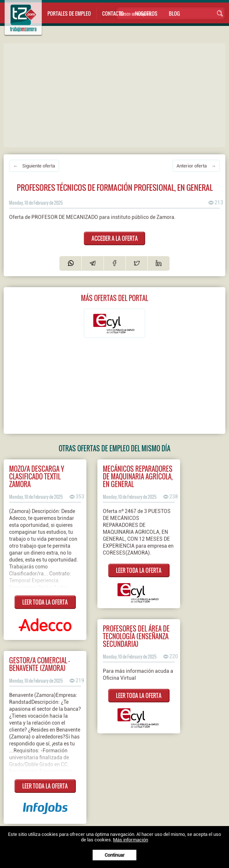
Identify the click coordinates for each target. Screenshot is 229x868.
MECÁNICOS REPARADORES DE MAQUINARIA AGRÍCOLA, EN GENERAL (138, 476)
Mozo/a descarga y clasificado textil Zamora (37, 476)
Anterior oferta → (196, 166)
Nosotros (146, 13)
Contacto (113, 13)
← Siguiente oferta (34, 166)
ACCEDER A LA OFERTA (115, 238)
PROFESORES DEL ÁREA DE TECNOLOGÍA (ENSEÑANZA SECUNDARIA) (136, 636)
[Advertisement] (116, 94)
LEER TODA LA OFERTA (45, 602)
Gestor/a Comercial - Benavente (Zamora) (39, 664)
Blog (174, 13)
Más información (131, 840)
